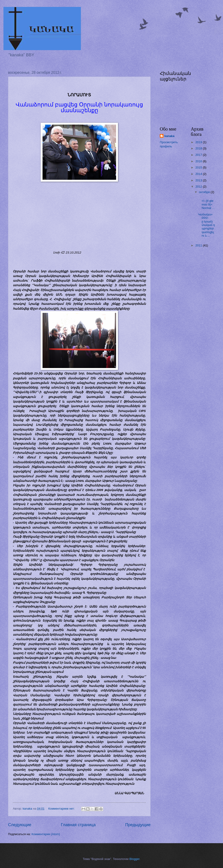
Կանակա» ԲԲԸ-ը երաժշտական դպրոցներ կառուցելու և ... (207, 225)
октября (205, 192)
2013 (199, 180)
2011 (199, 245)
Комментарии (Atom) (46, 834)
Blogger (134, 859)
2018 (199, 148)
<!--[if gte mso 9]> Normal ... (206, 203)
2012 (199, 187)
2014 (199, 174)
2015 (199, 167)
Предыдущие (138, 825)
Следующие (20, 825)
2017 (199, 155)
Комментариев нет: (62, 809)
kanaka (169, 136)
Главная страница (78, 825)
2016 (199, 161)
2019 (199, 142)
